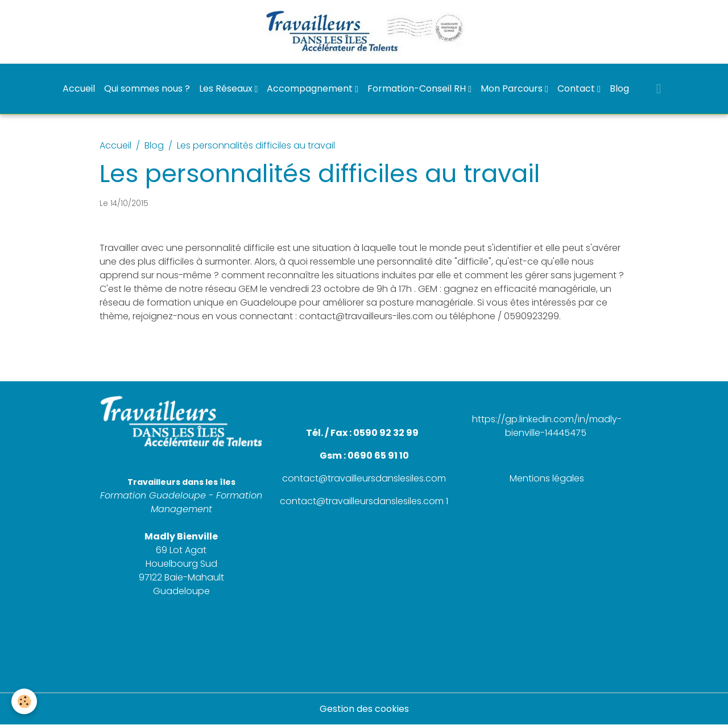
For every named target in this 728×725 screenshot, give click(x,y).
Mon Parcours (513, 88)
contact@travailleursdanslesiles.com (364, 478)
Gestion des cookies (364, 709)
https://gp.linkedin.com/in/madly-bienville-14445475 (547, 426)
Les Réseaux (227, 88)
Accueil (79, 88)
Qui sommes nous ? (147, 88)
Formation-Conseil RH (418, 88)
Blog (619, 88)
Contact (577, 88)
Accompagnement (311, 88)
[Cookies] (24, 701)
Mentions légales (547, 478)
